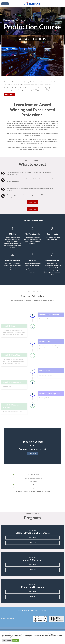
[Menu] (5, 4)
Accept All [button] (16, 640)
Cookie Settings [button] (7, 640)
